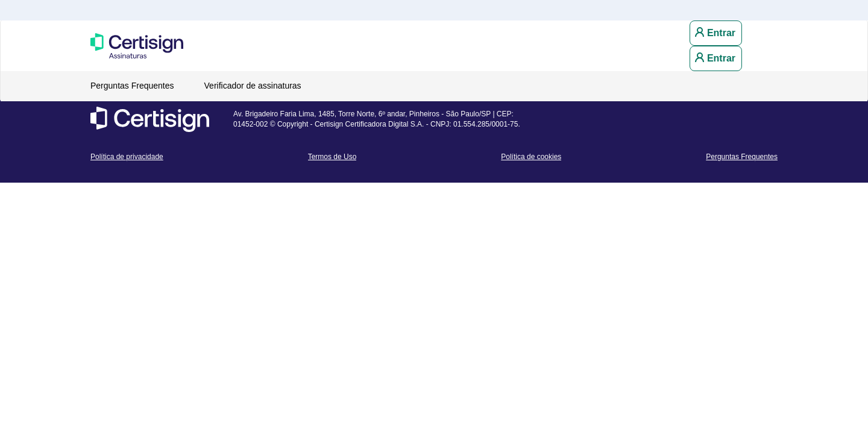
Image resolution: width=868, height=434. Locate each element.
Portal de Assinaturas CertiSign (166, 46)
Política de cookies (531, 157)
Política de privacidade (127, 157)
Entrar (721, 33)
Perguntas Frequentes (132, 86)
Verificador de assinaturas (253, 86)
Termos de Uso (332, 157)
